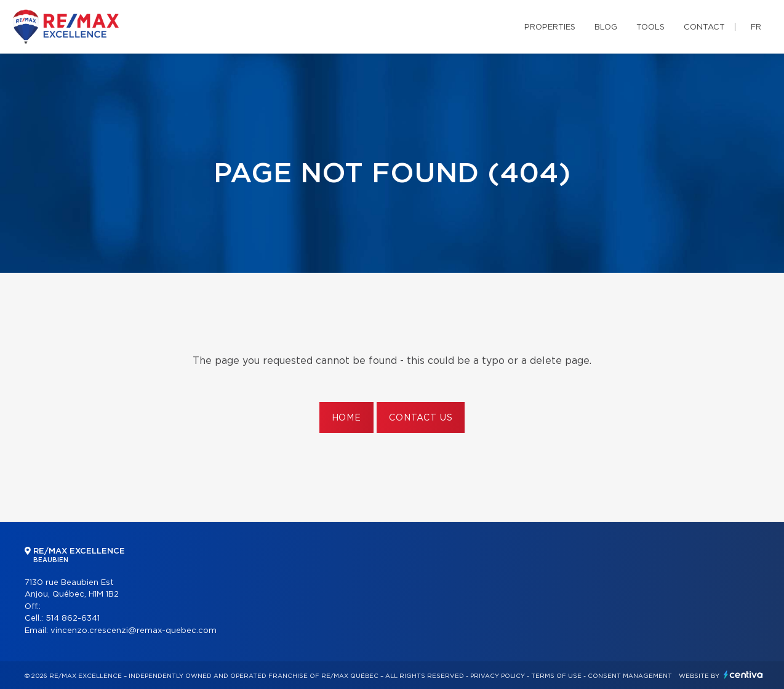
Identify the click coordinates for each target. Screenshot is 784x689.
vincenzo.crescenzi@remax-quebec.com (134, 631)
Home (346, 418)
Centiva (743, 675)
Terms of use (556, 676)
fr (756, 27)
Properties (550, 27)
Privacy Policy (498, 676)
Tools (650, 27)
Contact (704, 27)
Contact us (421, 418)
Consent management (630, 676)
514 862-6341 (73, 618)
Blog (606, 27)
